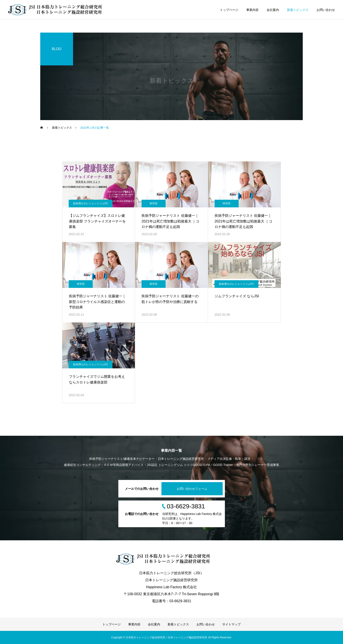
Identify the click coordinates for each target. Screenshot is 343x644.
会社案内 (273, 10)
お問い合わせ (326, 10)
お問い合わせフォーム (192, 489)
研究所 (154, 203)
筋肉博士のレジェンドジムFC (91, 203)
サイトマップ (231, 624)
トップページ (229, 10)
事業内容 (252, 10)
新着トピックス (298, 10)
